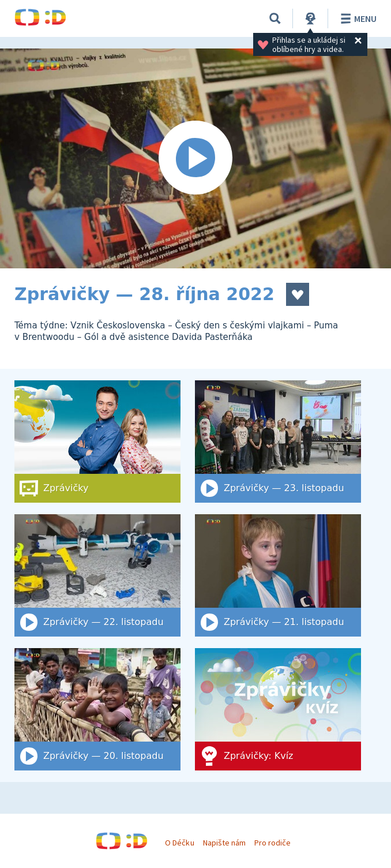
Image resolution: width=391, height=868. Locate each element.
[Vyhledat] (275, 18)
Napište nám (224, 843)
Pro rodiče (272, 843)
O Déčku (179, 843)
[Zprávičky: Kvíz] (278, 709)
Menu (357, 18)
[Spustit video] (195, 158)
